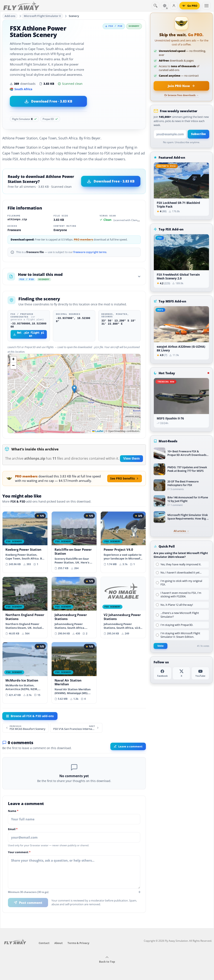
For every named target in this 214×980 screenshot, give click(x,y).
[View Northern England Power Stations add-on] (25, 608)
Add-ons (10, 16)
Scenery (74, 16)
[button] (74, 390)
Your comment (19, 853)
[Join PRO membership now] (181, 86)
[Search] (155, 6)
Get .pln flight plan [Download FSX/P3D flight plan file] (29, 336)
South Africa (21, 89)
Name (13, 812)
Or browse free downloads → (182, 95)
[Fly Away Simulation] (21, 6)
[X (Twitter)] (182, 673)
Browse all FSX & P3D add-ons (30, 717)
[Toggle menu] (206, 6)
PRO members (83, 240)
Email (13, 830)
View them (132, 459)
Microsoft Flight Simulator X (42, 16)
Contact (44, 944)
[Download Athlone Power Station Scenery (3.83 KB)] (48, 101)
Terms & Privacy (78, 944)
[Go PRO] (190, 6)
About (59, 944)
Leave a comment (128, 747)
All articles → (181, 531)
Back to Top (107, 961)
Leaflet (98, 432)
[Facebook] (162, 673)
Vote (160, 646)
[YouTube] (200, 673)
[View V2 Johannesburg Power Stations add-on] (123, 608)
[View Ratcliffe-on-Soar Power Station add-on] (74, 543)
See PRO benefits (125, 479)
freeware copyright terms (90, 252)
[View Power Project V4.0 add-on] (123, 541)
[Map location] (74, 394)
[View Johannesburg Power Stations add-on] (74, 608)
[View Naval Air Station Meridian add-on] (74, 674)
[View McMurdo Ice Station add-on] (25, 672)
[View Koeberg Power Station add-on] (25, 541)
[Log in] (174, 6)
